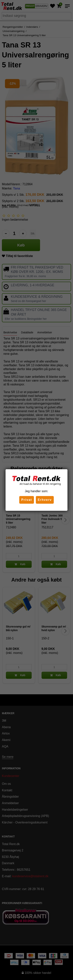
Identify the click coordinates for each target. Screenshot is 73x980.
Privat (26, 500)
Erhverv (45, 500)
